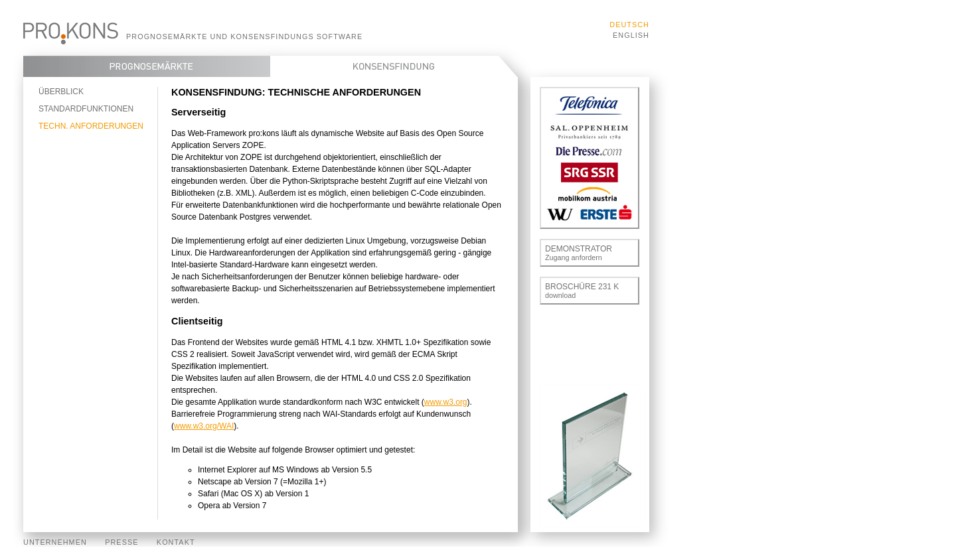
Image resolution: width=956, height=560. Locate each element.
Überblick (61, 92)
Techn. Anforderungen (91, 126)
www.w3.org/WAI (204, 426)
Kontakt (176, 542)
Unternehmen (55, 542)
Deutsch (629, 25)
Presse (121, 542)
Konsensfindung (394, 66)
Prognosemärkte (147, 66)
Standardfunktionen (86, 109)
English (631, 35)
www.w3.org (446, 402)
